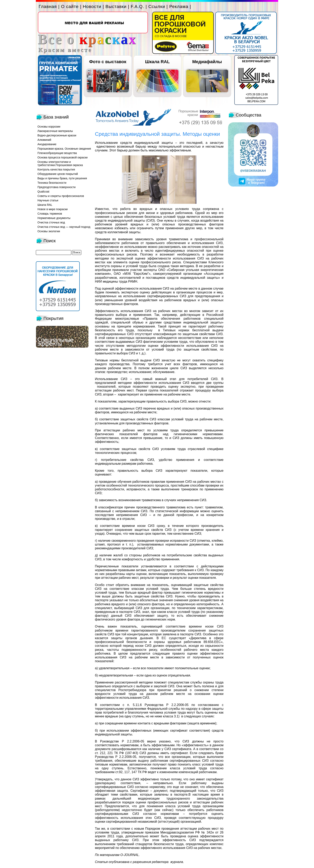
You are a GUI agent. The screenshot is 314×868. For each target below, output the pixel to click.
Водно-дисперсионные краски (57, 135)
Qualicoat (43, 192)
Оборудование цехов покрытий (58, 174)
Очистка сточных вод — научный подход (64, 227)
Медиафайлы (207, 62)
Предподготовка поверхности (56, 187)
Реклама (179, 7)
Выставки (116, 7)
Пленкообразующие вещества (57, 153)
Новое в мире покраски (53, 209)
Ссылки (157, 7)
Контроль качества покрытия (56, 169)
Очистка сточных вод (51, 222)
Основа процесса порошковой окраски (62, 157)
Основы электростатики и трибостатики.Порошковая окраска (60, 163)
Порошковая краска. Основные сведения (64, 149)
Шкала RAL (158, 62)
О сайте (70, 7)
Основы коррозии (49, 127)
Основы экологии (49, 231)
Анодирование (47, 144)
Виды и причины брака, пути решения (62, 178)
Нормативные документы (54, 218)
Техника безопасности (52, 183)
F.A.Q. (137, 7)
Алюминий (44, 140)
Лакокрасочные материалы (55, 131)
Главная (48, 7)
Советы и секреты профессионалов (61, 196)
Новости (92, 7)
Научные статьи (48, 200)
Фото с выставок (108, 62)
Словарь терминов (50, 214)
